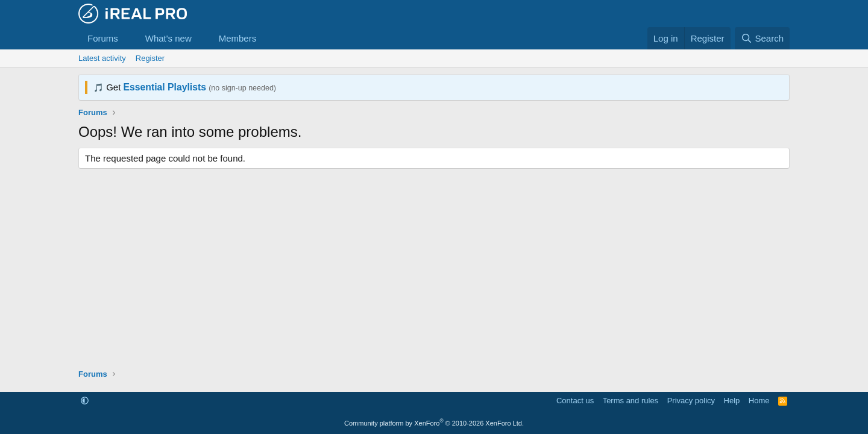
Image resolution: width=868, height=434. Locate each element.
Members (238, 38)
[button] (128, 38)
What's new (168, 38)
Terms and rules (631, 401)
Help (732, 401)
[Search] (762, 38)
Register (150, 58)
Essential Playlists (165, 87)
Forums (103, 38)
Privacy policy (691, 401)
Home (759, 401)
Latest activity (102, 58)
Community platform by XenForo (434, 423)
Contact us (575, 401)
